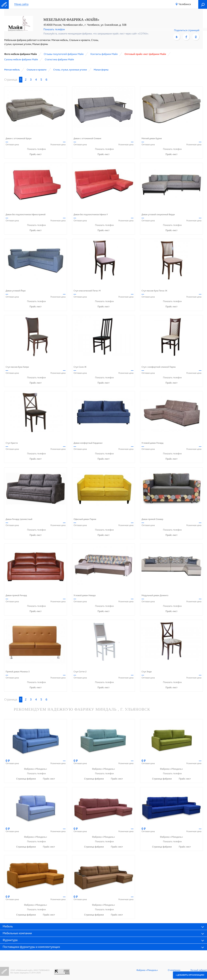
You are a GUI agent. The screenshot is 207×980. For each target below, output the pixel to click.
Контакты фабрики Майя (104, 54)
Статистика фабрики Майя (59, 59)
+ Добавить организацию (190, 975)
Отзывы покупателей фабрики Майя (64, 54)
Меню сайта (21, 4)
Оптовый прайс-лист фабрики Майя (145, 54)
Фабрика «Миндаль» (147, 970)
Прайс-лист (36, 154)
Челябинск (185, 4)
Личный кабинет (199, 970)
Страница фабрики (26, 779)
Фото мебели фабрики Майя (21, 54)
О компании (174, 970)
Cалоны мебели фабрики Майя (21, 59)
